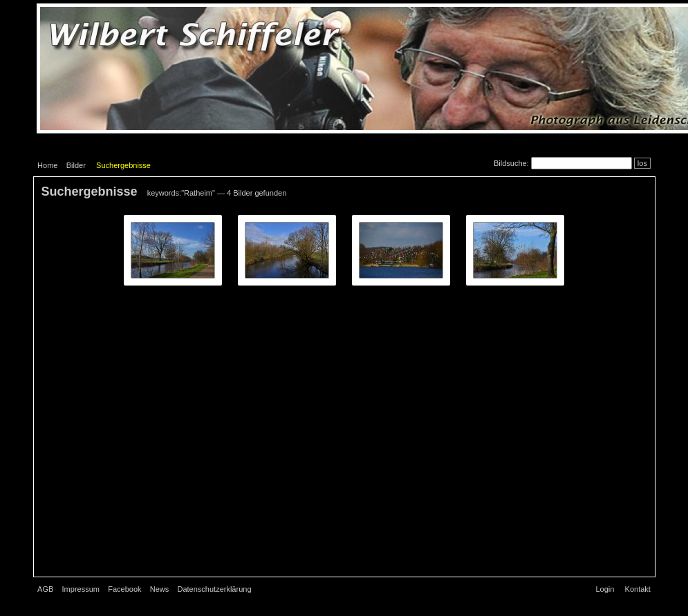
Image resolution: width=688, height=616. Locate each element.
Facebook (124, 589)
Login (605, 589)
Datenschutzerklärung (215, 589)
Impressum (81, 589)
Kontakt (638, 589)
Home (47, 165)
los (642, 163)
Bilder (76, 165)
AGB (45, 589)
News (160, 589)
